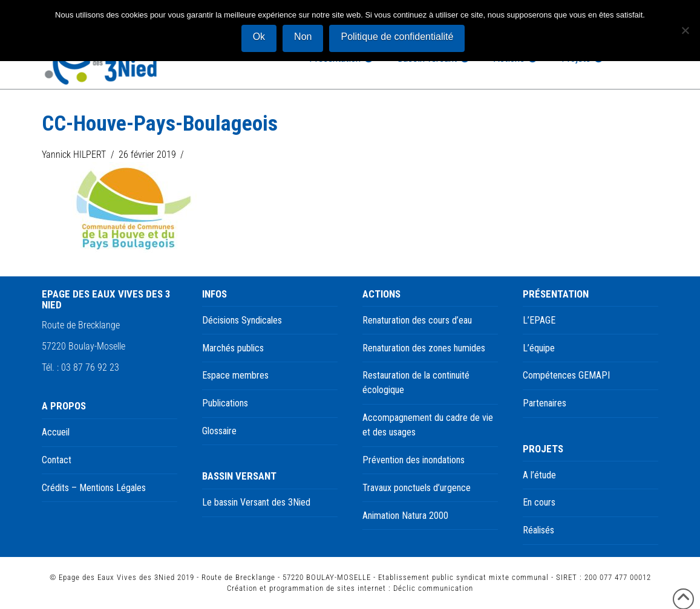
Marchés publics (233, 348)
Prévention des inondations (414, 460)
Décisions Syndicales (242, 320)
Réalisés (538, 530)
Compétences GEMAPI (566, 375)
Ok (259, 37)
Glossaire (219, 431)
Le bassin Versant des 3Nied (256, 502)
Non (303, 37)
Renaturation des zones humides (424, 348)
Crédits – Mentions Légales (94, 488)
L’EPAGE (539, 320)
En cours (539, 502)
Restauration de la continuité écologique (416, 383)
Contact (57, 460)
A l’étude (539, 475)
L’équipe (539, 348)
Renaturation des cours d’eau (417, 320)
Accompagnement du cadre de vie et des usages (428, 425)
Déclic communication (433, 588)
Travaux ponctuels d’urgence (417, 488)
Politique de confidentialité (397, 37)
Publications (225, 403)
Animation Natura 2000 (405, 516)
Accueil (56, 432)
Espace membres (235, 375)
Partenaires (545, 403)
